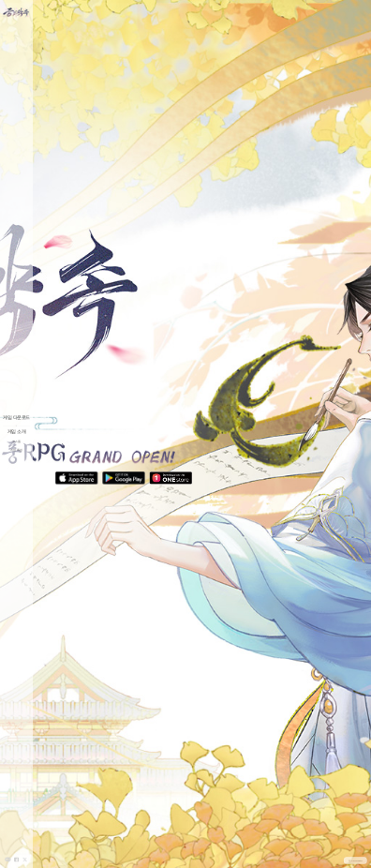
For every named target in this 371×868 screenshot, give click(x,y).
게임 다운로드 (16, 419)
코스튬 (17, 441)
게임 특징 (17, 450)
